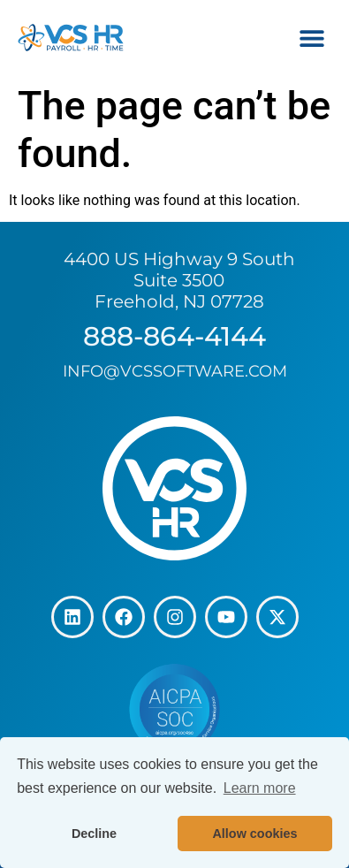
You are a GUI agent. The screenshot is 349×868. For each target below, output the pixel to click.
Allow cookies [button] (254, 834)
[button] (311, 38)
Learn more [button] (260, 788)
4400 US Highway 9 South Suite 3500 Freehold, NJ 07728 (179, 280)
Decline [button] (94, 834)
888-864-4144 (174, 336)
